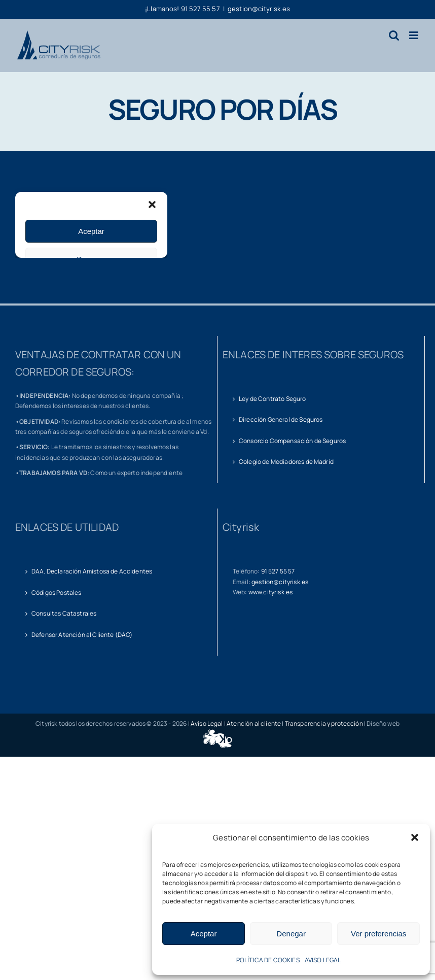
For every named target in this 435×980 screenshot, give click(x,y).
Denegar (291, 934)
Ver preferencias (378, 934)
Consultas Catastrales (64, 613)
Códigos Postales (57, 593)
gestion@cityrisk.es (259, 9)
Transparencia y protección (324, 723)
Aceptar (204, 934)
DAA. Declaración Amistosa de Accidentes (92, 571)
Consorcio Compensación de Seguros (292, 441)
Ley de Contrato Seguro (273, 399)
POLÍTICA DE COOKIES (268, 960)
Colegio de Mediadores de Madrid (286, 462)
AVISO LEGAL (323, 960)
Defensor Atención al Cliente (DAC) (82, 635)
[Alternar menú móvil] (414, 35)
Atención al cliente (254, 723)
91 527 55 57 (278, 571)
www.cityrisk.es (270, 592)
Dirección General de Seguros (281, 419)
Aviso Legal (207, 723)
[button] (415, 837)
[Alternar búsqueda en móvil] (394, 35)
